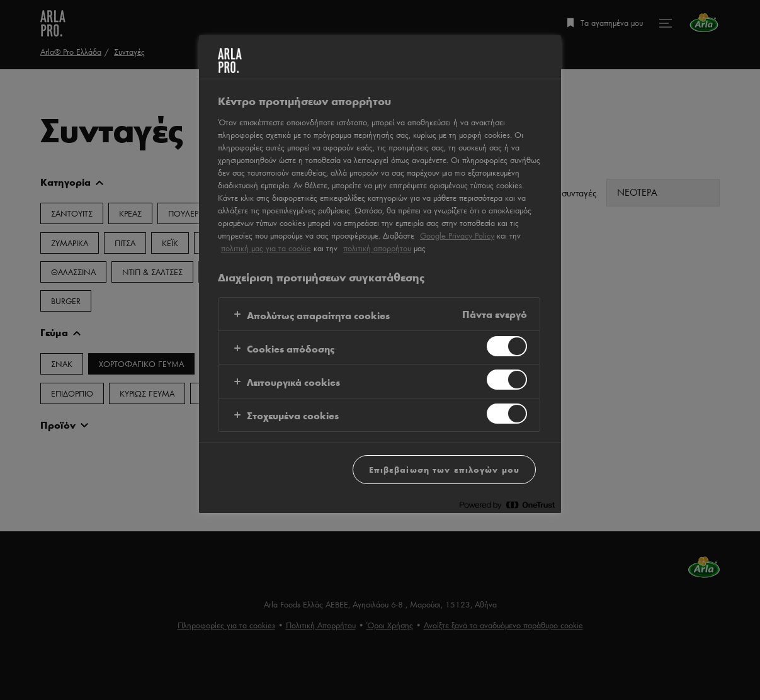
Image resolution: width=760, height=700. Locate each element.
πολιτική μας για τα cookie (266, 248)
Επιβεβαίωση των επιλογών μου (444, 469)
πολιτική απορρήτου (377, 248)
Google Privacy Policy (457, 235)
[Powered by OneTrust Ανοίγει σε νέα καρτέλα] (507, 505)
